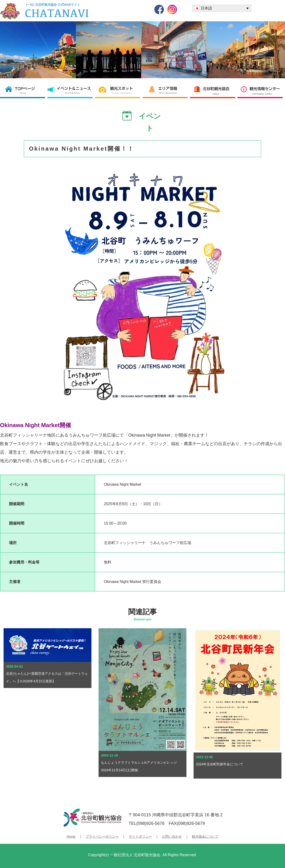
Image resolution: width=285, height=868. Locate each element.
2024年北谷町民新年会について (220, 764)
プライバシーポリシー (102, 836)
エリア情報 (166, 90)
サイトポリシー (140, 836)
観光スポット (119, 90)
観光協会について (205, 836)
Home (71, 836)
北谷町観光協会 (214, 90)
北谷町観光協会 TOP (24, 90)
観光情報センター (261, 90)
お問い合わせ (172, 836)
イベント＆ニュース (71, 90)
